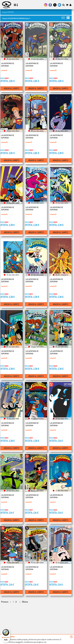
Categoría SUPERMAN (8, 12)
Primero (5, 602)
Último (25, 602)
